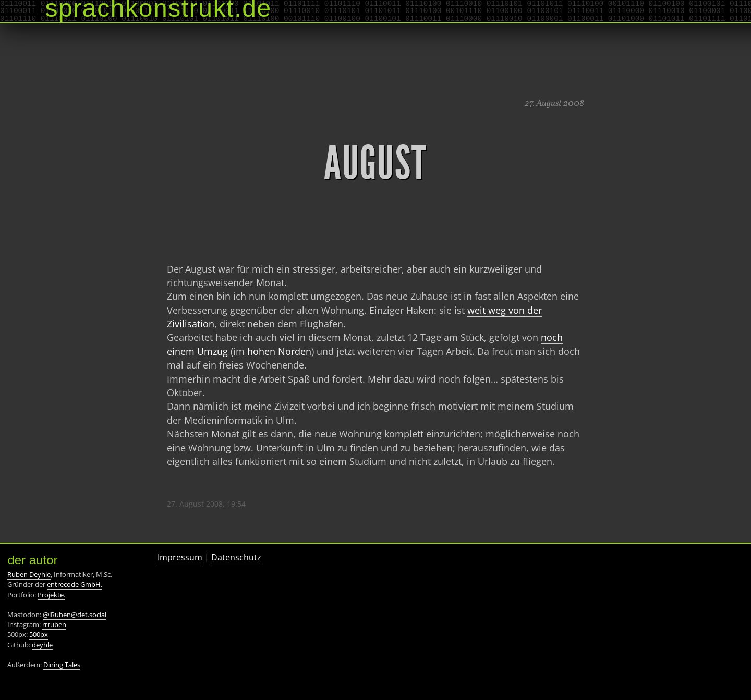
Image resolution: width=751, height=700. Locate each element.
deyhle (42, 645)
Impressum (180, 557)
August (375, 163)
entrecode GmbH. (75, 584)
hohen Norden (279, 351)
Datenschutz (236, 557)
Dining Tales (62, 665)
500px (39, 634)
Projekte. (51, 595)
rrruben (54, 624)
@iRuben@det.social (75, 615)
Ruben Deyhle (29, 574)
